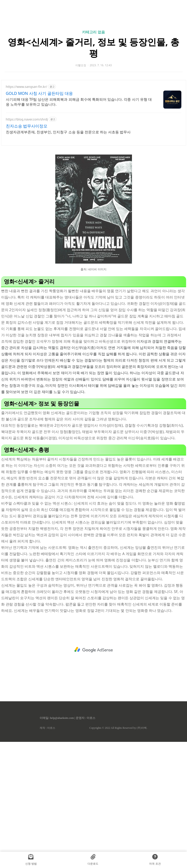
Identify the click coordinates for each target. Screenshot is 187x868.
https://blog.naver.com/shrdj (27, 182)
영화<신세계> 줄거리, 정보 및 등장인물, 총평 (93, 110)
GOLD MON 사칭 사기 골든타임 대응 (39, 156)
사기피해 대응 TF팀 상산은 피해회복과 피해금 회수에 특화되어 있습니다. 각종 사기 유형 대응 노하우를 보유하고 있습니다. (79, 165)
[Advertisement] (93, 43)
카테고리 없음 (93, 95)
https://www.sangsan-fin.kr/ (27, 150)
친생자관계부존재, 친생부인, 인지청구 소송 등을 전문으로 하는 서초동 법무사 (68, 195)
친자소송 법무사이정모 (27, 189)
